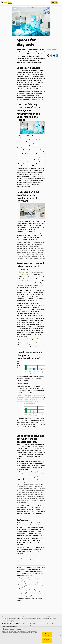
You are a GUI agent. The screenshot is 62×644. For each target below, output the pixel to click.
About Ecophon (33, 621)
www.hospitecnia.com (24, 525)
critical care (39, 461)
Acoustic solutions (25, 621)
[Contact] (54, 3)
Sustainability (33, 623)
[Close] (61, 635)
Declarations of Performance (36, 619)
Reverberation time (22, 275)
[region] (31, 635)
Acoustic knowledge (26, 619)
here (40, 525)
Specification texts (45, 619)
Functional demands (26, 626)
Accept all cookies (47, 640)
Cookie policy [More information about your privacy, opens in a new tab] (34, 633)
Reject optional (47, 635)
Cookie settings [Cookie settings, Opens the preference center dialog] (47, 630)
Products (23, 623)
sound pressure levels (35, 339)
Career (31, 626)
